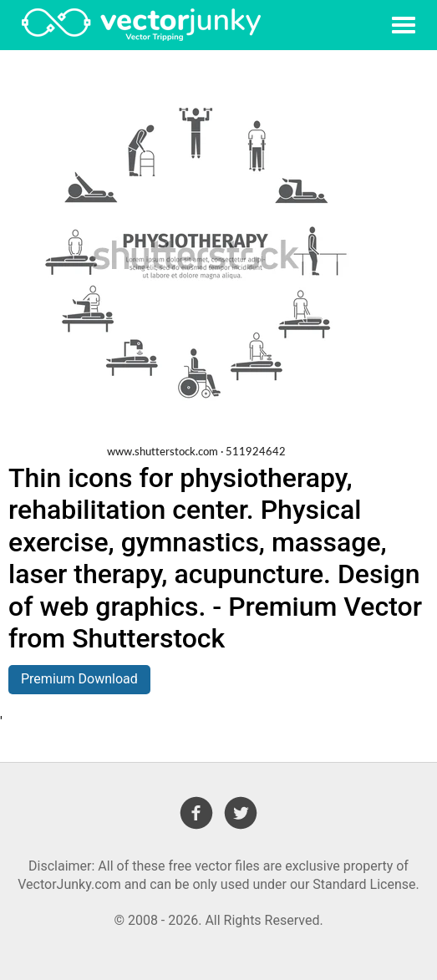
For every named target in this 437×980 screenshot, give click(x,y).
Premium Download (79, 679)
